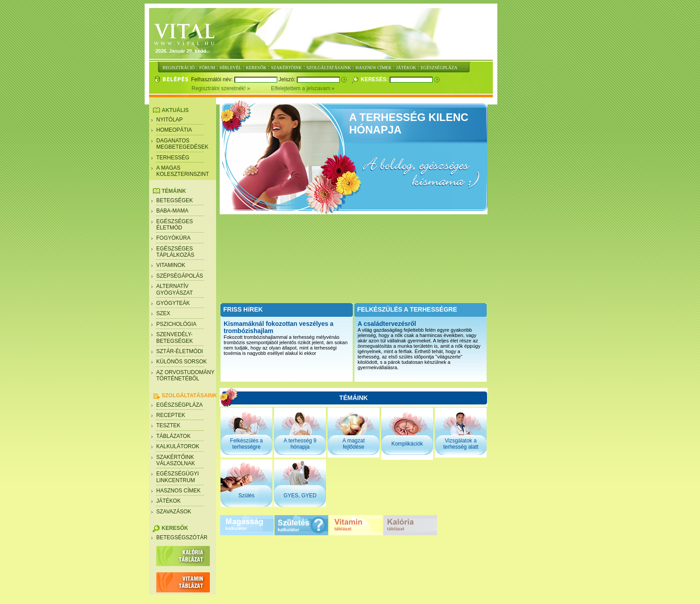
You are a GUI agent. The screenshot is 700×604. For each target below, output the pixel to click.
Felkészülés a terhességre (246, 444)
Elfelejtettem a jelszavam (303, 88)
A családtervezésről (387, 324)
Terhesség (173, 158)
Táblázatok (173, 436)
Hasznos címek (178, 491)
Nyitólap (169, 120)
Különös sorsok (181, 362)
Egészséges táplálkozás (175, 252)
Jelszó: (288, 79)
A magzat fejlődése (354, 444)
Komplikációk (407, 444)
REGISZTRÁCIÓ (179, 68)
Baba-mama (172, 211)
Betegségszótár (182, 537)
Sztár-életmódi (180, 351)
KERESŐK (256, 68)
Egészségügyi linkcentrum (177, 477)
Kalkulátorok (178, 446)
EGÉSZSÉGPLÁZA (439, 68)
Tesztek (168, 425)
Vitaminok (171, 265)
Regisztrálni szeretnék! (231, 88)
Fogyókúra (173, 238)
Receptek (171, 415)
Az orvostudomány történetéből (185, 375)
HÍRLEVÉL (231, 68)
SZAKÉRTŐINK (286, 68)
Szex (163, 313)
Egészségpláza (179, 405)
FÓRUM (207, 68)
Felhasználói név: (213, 79)
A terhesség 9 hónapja (300, 444)
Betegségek (175, 200)
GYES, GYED (300, 496)
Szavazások (174, 512)
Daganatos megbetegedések (182, 144)
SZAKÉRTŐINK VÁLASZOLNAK (176, 460)
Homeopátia (174, 130)
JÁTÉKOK (406, 68)
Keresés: (375, 79)
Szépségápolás (180, 276)
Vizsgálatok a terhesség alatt (461, 444)
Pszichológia (176, 324)
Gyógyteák (173, 303)
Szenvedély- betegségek (175, 337)
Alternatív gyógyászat (175, 289)
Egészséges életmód (175, 225)
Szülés (246, 496)
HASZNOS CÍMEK (373, 68)
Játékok (169, 501)
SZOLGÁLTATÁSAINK (329, 68)
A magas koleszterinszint (183, 171)
